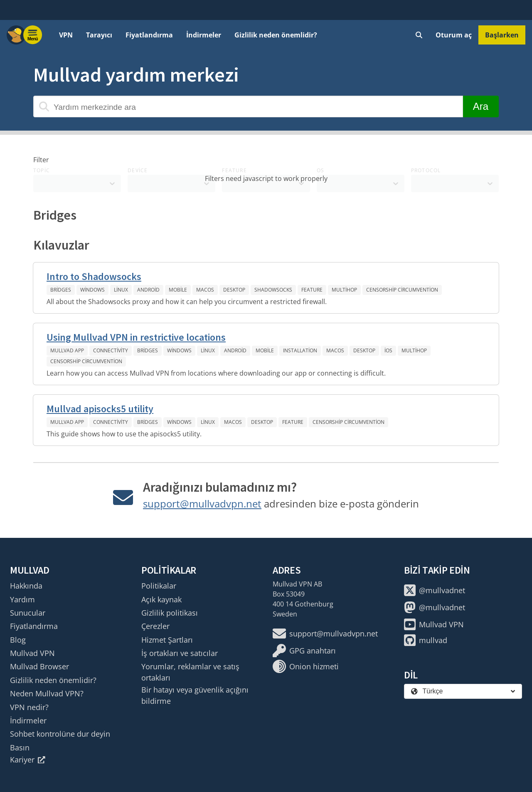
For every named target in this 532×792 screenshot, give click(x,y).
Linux (121, 290)
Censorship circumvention (402, 290)
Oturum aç (454, 35)
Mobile (178, 290)
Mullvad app (67, 350)
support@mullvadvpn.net (202, 504)
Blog (18, 640)
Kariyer (28, 760)
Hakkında (26, 586)
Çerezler (155, 626)
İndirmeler (204, 35)
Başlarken (502, 35)
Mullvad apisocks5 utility (100, 409)
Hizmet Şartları (167, 640)
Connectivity (111, 350)
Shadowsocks (273, 290)
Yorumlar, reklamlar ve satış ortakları (190, 672)
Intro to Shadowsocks (94, 276)
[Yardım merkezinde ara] (248, 106)
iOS (388, 350)
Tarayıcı (99, 35)
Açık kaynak (161, 599)
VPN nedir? (29, 707)
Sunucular (28, 613)
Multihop (344, 290)
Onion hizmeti (306, 666)
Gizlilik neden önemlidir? (276, 35)
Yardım (22, 599)
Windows (92, 290)
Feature (312, 290)
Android (148, 290)
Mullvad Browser (39, 666)
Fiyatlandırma (149, 35)
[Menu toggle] (33, 35)
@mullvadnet (435, 590)
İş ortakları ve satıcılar (180, 653)
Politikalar (159, 586)
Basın (20, 747)
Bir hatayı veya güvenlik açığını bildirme (195, 695)
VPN (66, 35)
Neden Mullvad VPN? (47, 693)
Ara (481, 106)
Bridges (61, 290)
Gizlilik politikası (170, 613)
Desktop (234, 290)
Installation (300, 350)
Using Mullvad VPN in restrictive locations (136, 337)
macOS (205, 290)
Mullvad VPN (32, 653)
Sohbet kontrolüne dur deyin (60, 734)
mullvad (426, 640)
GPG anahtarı (304, 651)
